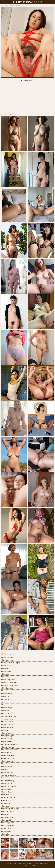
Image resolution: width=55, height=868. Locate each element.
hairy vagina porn (8, 823)
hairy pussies (6, 789)
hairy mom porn (7, 772)
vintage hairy (6, 828)
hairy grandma (7, 733)
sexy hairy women (8, 798)
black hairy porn (7, 688)
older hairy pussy (7, 781)
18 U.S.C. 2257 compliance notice (39, 864)
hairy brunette (6, 694)
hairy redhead (6, 792)
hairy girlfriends (7, 727)
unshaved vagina (7, 817)
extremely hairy (7, 719)
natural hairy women (9, 775)
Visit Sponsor (26, 81)
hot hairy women (7, 747)
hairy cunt (5, 711)
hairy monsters (7, 741)
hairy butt (5, 697)
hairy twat (5, 814)
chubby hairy (6, 699)
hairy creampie (7, 708)
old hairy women (7, 778)
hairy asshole (6, 671)
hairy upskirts (6, 820)
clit (3, 702)
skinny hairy (6, 800)
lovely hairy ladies (8, 755)
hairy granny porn (8, 736)
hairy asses (6, 668)
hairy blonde (6, 691)
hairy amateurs (7, 657)
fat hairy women (7, 722)
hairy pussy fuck (7, 725)
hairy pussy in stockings (10, 809)
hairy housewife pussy (9, 750)
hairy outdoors (7, 784)
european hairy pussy (9, 716)
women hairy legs (8, 758)
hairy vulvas (6, 831)
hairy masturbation (8, 764)
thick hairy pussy (7, 812)
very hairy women (8, 826)
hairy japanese (7, 753)
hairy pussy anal (7, 660)
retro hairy (5, 795)
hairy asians (6, 666)
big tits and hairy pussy (10, 685)
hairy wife (5, 834)
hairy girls (5, 730)
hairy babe (5, 674)
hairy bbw (5, 677)
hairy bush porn (7, 739)
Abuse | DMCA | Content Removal (16, 864)
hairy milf (5, 769)
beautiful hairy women (9, 682)
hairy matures (6, 767)
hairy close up (6, 705)
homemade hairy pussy (10, 744)
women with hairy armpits (10, 663)
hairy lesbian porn (8, 761)
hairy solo (5, 806)
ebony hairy (6, 713)
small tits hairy (7, 803)
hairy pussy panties (8, 786)
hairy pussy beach (8, 680)
